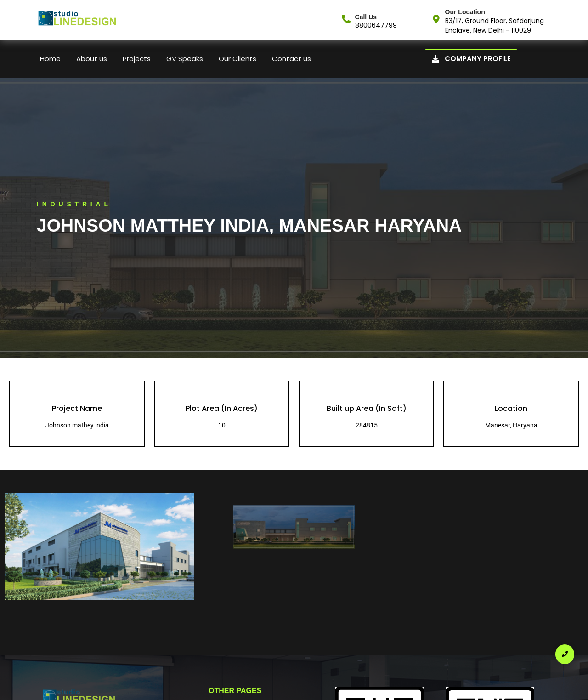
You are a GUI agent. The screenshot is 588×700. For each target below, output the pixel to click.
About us (92, 59)
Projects (137, 59)
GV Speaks (185, 59)
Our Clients (237, 59)
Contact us (291, 59)
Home (50, 59)
